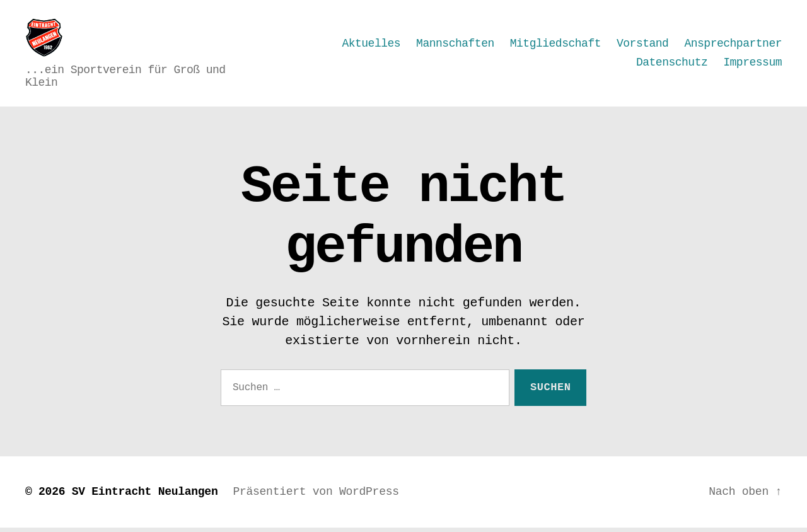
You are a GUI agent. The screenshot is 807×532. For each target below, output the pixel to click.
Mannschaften (455, 45)
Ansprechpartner (733, 45)
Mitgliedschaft (555, 45)
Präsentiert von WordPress (316, 496)
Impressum (752, 64)
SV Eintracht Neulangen (145, 496)
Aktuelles (371, 45)
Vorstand (642, 45)
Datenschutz (672, 64)
